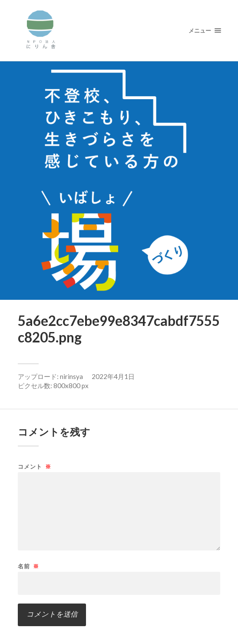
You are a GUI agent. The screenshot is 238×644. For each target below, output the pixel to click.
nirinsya (71, 376)
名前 (28, 566)
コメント (35, 467)
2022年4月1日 (113, 376)
